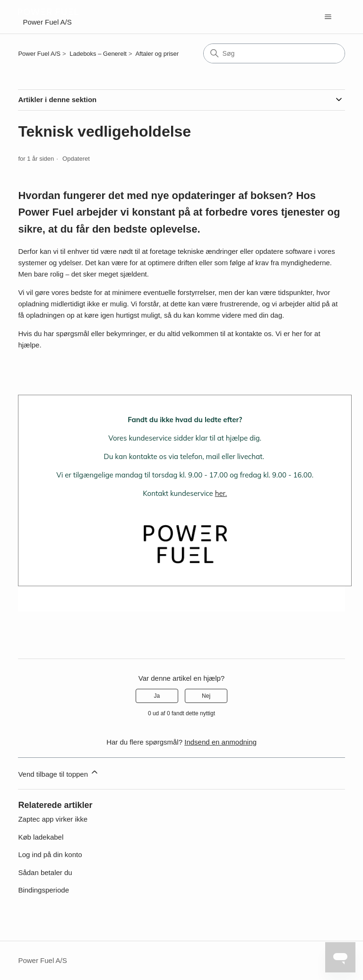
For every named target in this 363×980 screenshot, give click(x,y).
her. (221, 493)
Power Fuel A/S (39, 54)
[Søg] (274, 53)
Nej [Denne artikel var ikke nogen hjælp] (206, 696)
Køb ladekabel (41, 837)
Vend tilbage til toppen (59, 773)
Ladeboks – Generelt (98, 54)
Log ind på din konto (50, 854)
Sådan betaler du (45, 872)
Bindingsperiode (43, 890)
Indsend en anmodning (220, 742)
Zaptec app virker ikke (53, 819)
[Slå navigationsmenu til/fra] (328, 17)
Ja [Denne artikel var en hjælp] (157, 696)
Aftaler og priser (157, 54)
